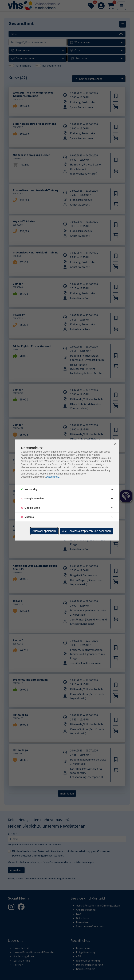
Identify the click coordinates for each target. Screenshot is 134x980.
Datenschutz (53, 477)
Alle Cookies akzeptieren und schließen (86, 531)
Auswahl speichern (44, 531)
